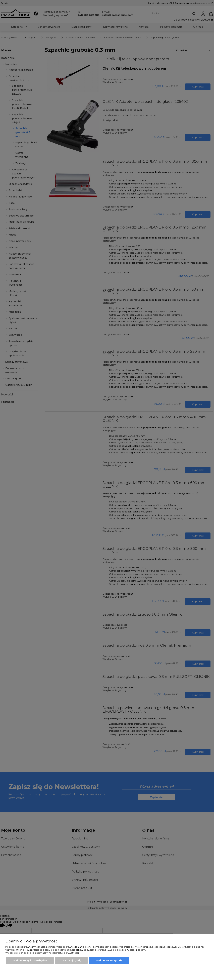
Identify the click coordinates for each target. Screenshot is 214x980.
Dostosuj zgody (71, 960)
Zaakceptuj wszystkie (109, 960)
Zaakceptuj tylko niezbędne (30, 960)
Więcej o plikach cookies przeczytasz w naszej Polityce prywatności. (42, 953)
